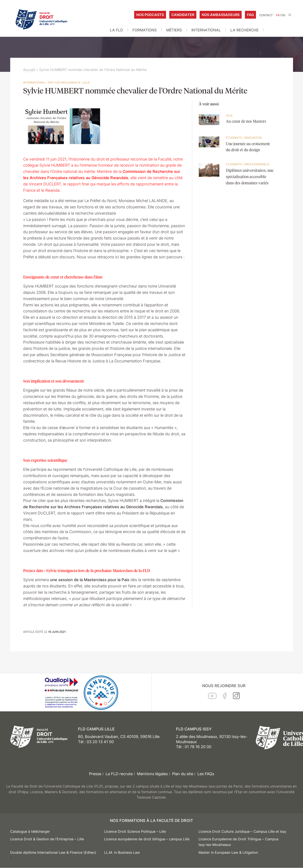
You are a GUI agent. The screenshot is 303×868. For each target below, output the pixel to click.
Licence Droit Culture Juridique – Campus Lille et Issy (242, 831)
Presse (95, 774)
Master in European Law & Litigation (228, 852)
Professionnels (257, 164)
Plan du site (183, 774)
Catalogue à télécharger (30, 831)
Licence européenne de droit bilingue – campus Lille (147, 839)
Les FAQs (206, 774)
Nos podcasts (150, 15)
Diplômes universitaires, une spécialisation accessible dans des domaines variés (250, 177)
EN (283, 15)
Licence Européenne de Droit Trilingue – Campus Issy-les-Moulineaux (239, 842)
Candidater (183, 15)
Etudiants (234, 138)
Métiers (174, 30)
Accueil (29, 70)
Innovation (253, 138)
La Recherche (244, 30)
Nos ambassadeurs (221, 15)
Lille (86, 82)
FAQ (250, 15)
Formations (145, 30)
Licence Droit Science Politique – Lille (135, 831)
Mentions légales (152, 774)
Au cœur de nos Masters (246, 122)
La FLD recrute (119, 774)
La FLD (116, 30)
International (206, 30)
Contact (266, 15)
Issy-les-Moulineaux (64, 82)
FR (278, 15)
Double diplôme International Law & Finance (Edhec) (53, 852)
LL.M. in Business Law (122, 852)
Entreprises (122, 38)
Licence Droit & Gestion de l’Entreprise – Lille (47, 839)
